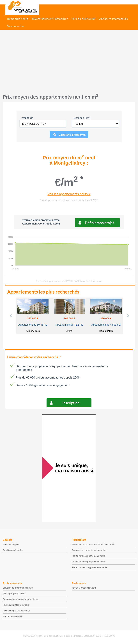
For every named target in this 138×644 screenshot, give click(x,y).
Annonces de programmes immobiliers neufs (93, 545)
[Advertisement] (69, 64)
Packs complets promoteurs (16, 605)
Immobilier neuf (18, 19)
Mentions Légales (11, 545)
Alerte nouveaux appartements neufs (89, 567)
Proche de (27, 118)
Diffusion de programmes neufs (18, 588)
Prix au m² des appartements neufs (88, 556)
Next (128, 316)
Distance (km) (82, 118)
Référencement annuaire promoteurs (20, 599)
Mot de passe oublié (12, 616)
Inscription (71, 403)
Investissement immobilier (50, 19)
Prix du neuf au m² (84, 19)
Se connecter (16, 26)
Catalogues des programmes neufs (88, 562)
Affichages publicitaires (14, 594)
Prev (11, 316)
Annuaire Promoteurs (114, 19)
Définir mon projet (99, 223)
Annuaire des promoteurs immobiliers (90, 550)
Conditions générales (13, 550)
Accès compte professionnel (16, 611)
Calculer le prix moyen (72, 135)
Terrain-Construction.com (84, 588)
